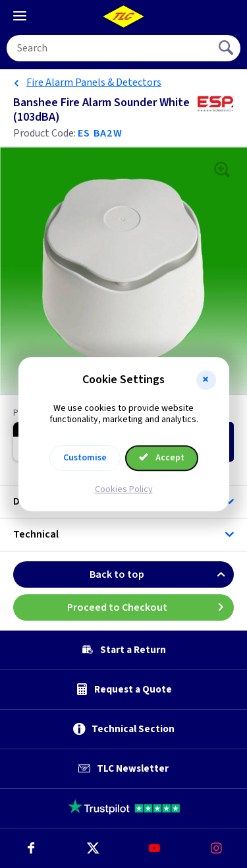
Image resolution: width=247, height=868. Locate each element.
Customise (85, 458)
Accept (162, 458)
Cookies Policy (124, 489)
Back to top (162, 574)
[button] (206, 380)
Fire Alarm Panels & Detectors (94, 82)
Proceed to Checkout (151, 607)
